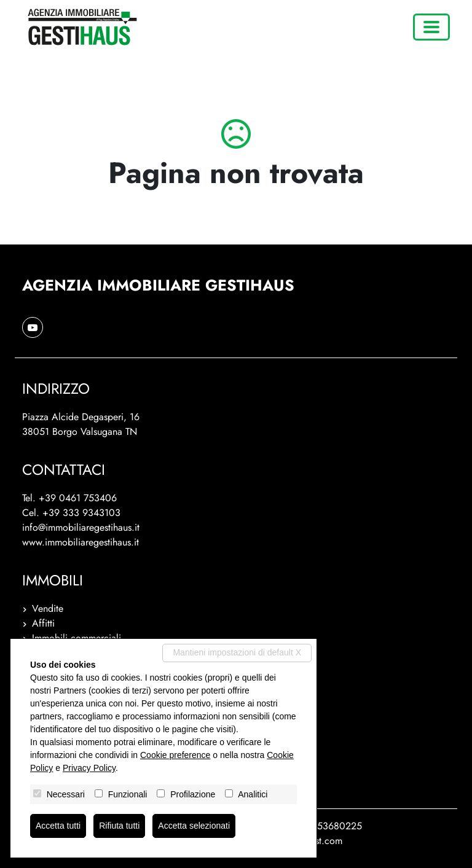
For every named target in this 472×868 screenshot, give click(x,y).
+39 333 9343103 (81, 513)
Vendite (48, 608)
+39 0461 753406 (78, 498)
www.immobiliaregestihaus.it (81, 542)
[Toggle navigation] (431, 27)
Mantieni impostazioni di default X (237, 652)
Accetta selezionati (194, 826)
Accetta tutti (58, 826)
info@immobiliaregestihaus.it (81, 527)
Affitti (43, 623)
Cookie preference (175, 755)
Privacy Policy (89, 768)
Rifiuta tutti (119, 826)
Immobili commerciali (77, 638)
